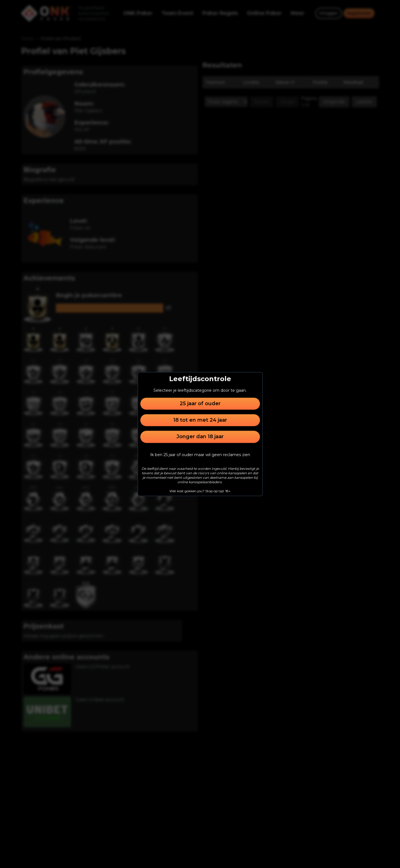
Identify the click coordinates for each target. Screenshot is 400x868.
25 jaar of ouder (200, 403)
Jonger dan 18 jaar (200, 437)
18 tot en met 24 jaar (200, 420)
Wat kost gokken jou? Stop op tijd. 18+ (200, 491)
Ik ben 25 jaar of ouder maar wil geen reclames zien (200, 455)
